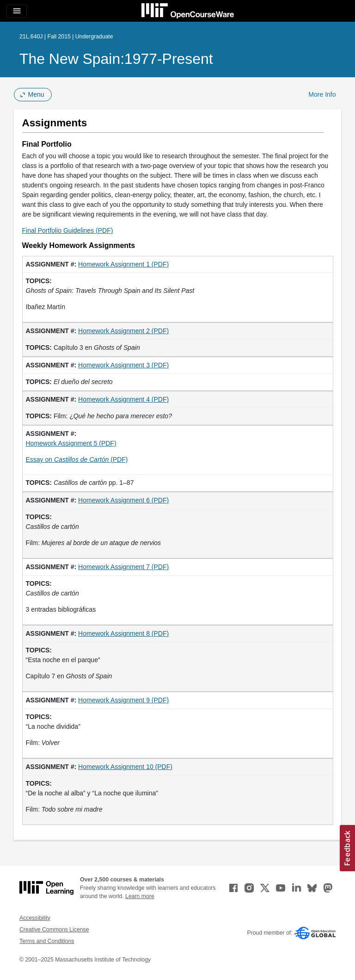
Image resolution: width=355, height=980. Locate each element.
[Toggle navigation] (17, 11)
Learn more (140, 896)
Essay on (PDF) (77, 459)
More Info (322, 94)
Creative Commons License (54, 930)
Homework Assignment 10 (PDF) (125, 767)
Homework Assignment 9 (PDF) (123, 700)
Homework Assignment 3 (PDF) (123, 365)
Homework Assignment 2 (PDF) (123, 331)
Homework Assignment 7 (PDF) (123, 567)
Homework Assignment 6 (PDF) (123, 500)
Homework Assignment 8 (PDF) (123, 633)
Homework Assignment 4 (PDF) (123, 399)
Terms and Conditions (47, 941)
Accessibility (35, 918)
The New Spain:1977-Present (116, 59)
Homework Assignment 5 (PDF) (71, 443)
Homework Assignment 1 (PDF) (123, 264)
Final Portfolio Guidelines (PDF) (68, 230)
